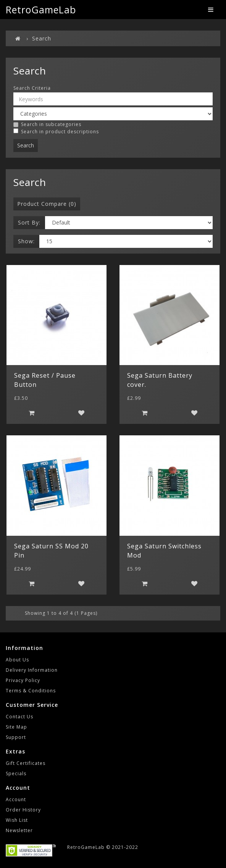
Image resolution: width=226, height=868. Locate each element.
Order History (23, 810)
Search (42, 38)
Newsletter (19, 830)
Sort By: (29, 222)
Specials (16, 773)
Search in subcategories (47, 124)
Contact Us (19, 717)
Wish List (17, 820)
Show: (26, 241)
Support (16, 737)
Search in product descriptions (56, 132)
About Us (17, 660)
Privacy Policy (23, 680)
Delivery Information (32, 670)
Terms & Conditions (31, 691)
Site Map (16, 727)
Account (16, 799)
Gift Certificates (26, 763)
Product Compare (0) (47, 204)
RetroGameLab (41, 10)
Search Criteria (32, 88)
